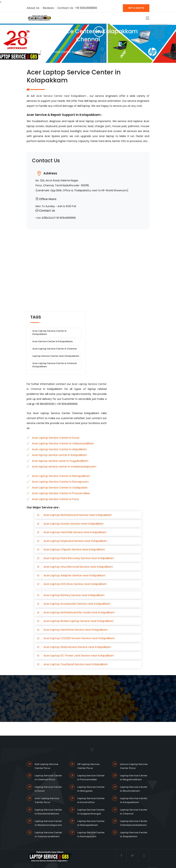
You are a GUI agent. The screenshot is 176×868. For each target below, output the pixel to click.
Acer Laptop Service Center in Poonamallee (61, 493)
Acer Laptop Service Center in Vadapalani (60, 487)
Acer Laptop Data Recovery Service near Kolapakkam (79, 558)
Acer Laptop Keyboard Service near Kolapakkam (75, 541)
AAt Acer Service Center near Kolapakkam (59, 96)
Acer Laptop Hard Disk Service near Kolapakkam (75, 532)
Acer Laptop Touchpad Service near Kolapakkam (76, 664)
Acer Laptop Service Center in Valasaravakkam (63, 443)
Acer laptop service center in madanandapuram (64, 466)
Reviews (48, 8)
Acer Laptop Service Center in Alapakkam (59, 449)
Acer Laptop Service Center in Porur (55, 499)
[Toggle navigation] (148, 18)
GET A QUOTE (136, 8)
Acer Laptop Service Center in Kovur (56, 438)
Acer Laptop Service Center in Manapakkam (61, 476)
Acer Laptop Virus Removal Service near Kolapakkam (78, 567)
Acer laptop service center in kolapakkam (59, 455)
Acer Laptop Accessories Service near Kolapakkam (77, 604)
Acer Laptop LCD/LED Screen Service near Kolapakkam (79, 638)
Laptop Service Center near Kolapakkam (56, 356)
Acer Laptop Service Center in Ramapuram (60, 482)
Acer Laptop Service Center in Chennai (54, 349)
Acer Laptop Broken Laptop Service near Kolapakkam (78, 621)
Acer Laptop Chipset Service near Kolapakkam (74, 549)
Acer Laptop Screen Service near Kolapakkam (74, 524)
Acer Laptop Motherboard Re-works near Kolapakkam (79, 612)
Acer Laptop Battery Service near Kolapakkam (74, 595)
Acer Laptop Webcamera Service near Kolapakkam (77, 647)
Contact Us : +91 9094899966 (77, 8)
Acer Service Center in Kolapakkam (53, 341)
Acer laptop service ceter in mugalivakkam (60, 461)
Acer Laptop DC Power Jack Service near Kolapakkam (79, 655)
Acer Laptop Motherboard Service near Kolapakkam (78, 515)
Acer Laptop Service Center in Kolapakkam (49, 332)
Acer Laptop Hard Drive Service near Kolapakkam (76, 630)
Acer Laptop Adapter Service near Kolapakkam (74, 575)
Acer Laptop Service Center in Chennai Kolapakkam (54, 365)
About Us (33, 8)
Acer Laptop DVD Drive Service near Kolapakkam (75, 584)
